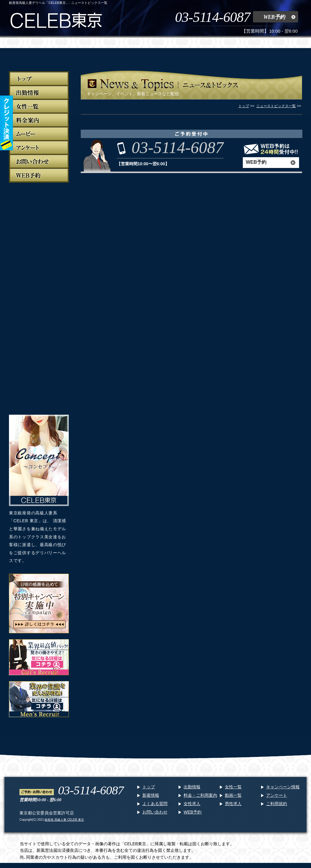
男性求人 (233, 804)
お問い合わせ (155, 812)
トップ (149, 787)
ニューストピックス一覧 (276, 106)
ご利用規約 (277, 804)
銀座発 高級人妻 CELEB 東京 (64, 820)
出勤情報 (192, 787)
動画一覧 (233, 795)
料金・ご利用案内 (200, 795)
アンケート (277, 795)
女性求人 (192, 804)
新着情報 (151, 795)
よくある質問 (155, 804)
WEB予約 (274, 17)
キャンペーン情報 (283, 787)
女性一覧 (233, 787)
